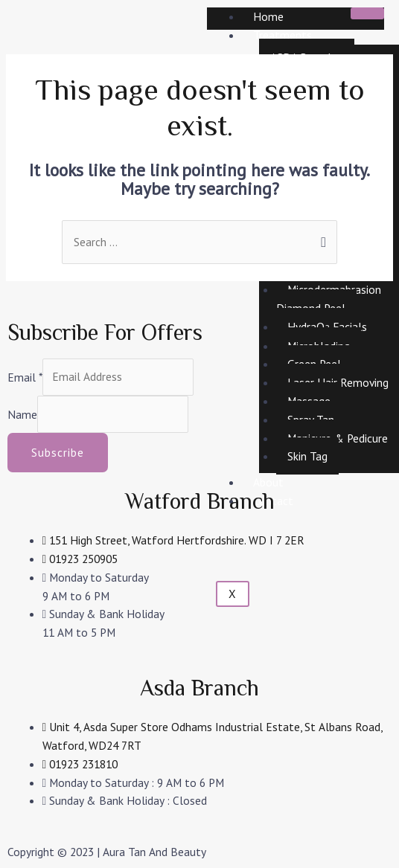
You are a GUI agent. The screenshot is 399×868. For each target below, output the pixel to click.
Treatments (283, 35)
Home (268, 16)
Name (22, 414)
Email (25, 376)
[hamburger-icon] (367, 13)
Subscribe (58, 452)
